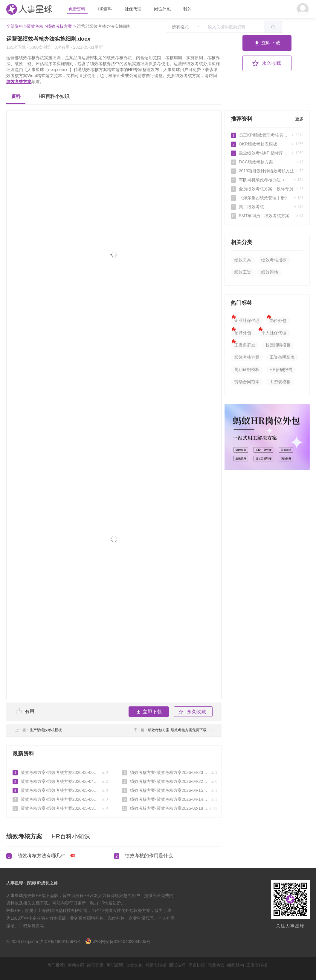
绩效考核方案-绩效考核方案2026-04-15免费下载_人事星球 (170, 790)
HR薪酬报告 (281, 369)
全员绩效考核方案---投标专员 (267, 189)
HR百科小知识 (54, 96)
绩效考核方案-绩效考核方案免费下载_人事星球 (173, 730)
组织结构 (236, 965)
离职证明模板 (247, 369)
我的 (187, 9)
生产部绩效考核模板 (39, 730)
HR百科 (106, 9)
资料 (16, 96)
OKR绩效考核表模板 (267, 144)
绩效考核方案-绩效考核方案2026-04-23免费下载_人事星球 (170, 772)
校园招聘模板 (278, 345)
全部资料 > (16, 26)
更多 (299, 119)
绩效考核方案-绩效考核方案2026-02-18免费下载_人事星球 (170, 808)
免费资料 (77, 9)
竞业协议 (216, 965)
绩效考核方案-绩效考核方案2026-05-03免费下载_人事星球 (60, 808)
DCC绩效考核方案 (267, 162)
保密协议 (197, 965)
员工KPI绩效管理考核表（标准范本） (267, 135)
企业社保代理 (247, 320)
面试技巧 (177, 965)
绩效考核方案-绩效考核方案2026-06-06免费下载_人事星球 (60, 772)
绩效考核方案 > (61, 26)
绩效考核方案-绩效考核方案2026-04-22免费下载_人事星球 (170, 781)
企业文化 (134, 965)
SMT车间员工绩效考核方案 (267, 216)
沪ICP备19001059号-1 (60, 941)
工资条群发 (245, 345)
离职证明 (115, 965)
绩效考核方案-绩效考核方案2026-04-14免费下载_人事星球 (170, 799)
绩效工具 (243, 260)
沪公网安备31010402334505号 (118, 941)
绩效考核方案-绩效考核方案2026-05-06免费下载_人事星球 (60, 799)
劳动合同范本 (247, 382)
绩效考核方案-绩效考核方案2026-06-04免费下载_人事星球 (60, 781)
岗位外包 (162, 9)
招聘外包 (243, 333)
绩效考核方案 (19, 82)
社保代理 (133, 9)
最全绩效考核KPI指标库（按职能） (267, 153)
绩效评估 (270, 272)
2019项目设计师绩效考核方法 (267, 171)
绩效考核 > (37, 26)
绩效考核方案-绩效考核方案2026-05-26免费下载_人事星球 (60, 790)
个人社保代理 (274, 333)
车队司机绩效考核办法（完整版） (267, 180)
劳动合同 (76, 965)
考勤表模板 (156, 965)
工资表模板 (280, 382)
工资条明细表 (282, 357)
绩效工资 (243, 272)
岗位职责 (95, 965)
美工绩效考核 (267, 207)
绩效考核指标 (274, 260)
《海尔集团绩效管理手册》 (267, 198)
